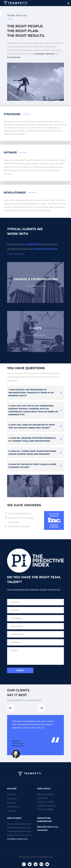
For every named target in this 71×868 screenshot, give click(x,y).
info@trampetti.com (47, 806)
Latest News (13, 807)
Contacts (11, 811)
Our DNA (11, 795)
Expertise (12, 803)
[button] (41, 708)
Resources (12, 799)
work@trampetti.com (17, 839)
